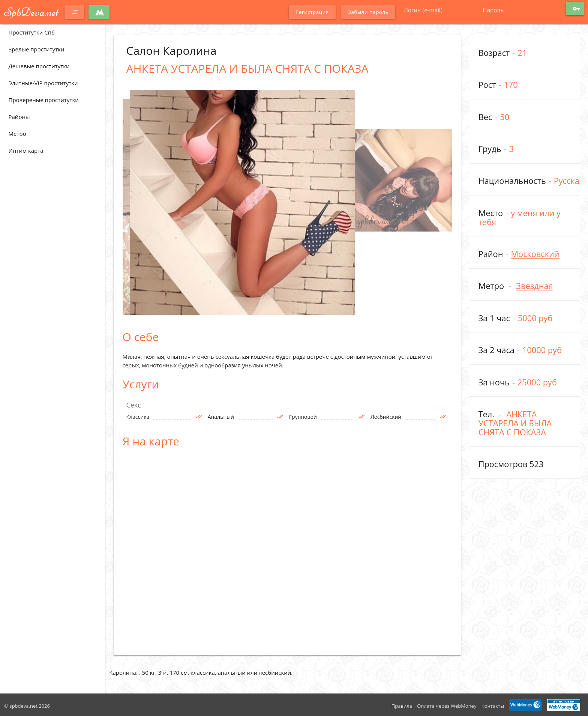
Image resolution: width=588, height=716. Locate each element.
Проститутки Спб (32, 32)
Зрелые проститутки (37, 49)
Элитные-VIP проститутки (43, 83)
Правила (402, 706)
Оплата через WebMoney (447, 706)
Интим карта (26, 150)
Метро (17, 134)
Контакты (493, 706)
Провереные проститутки (44, 100)
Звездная (534, 286)
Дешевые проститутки (39, 66)
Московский (535, 254)
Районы (19, 117)
